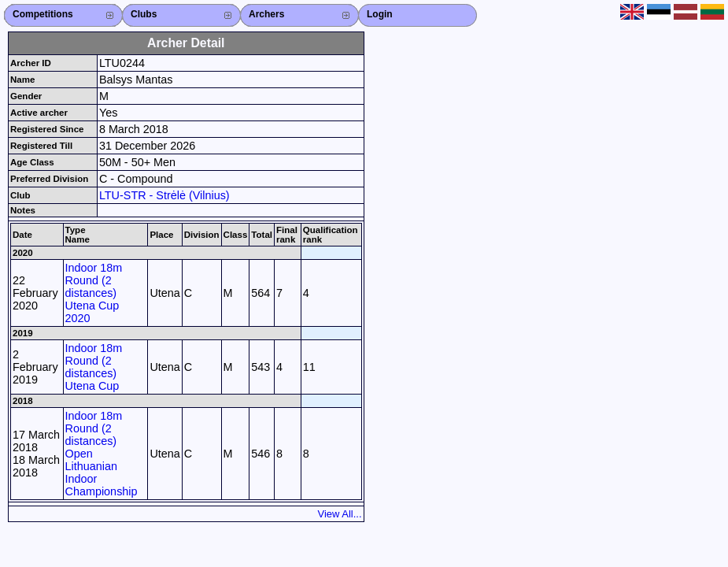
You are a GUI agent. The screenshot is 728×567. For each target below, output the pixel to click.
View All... (340, 514)
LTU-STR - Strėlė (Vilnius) (164, 195)
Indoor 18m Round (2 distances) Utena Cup (94, 367)
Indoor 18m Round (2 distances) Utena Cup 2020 (94, 293)
